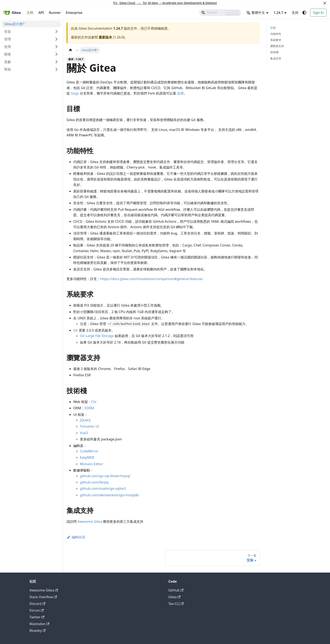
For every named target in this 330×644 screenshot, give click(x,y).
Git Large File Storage (97, 336)
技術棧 (274, 52)
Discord (37, 604)
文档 (30, 13)
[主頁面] (71, 50)
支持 (295, 13)
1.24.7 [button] (278, 13)
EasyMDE (87, 457)
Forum (37, 610)
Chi (94, 402)
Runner (55, 13)
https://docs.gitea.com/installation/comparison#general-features (152, 279)
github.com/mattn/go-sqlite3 (103, 489)
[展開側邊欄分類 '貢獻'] (56, 62)
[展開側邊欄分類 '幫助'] (56, 69)
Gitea (174, 597)
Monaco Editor (92, 464)
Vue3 (84, 433)
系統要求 (276, 40)
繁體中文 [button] (256, 13)
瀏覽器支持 (277, 46)
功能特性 (276, 34)
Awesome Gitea (90, 522)
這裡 (180, 93)
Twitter (37, 617)
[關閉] (325, 3)
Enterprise (74, 13)
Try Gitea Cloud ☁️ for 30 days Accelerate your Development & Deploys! (165, 3)
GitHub (176, 590)
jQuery (85, 420)
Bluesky (37, 631)
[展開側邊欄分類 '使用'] (56, 47)
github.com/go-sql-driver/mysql (105, 476)
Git (76, 330)
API (41, 13)
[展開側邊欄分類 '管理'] (56, 39)
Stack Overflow (43, 597)
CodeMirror (89, 451)
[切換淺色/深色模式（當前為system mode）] (304, 13)
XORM (89, 408)
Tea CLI (176, 604)
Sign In (318, 13)
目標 (273, 28)
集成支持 (276, 58)
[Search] (220, 13)
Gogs (75, 93)
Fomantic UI (90, 426)
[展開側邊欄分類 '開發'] (56, 54)
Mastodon (39, 624)
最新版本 (105, 37)
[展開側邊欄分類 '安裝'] (56, 32)
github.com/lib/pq (94, 482)
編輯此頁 (76, 537)
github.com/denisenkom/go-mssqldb (109, 495)
